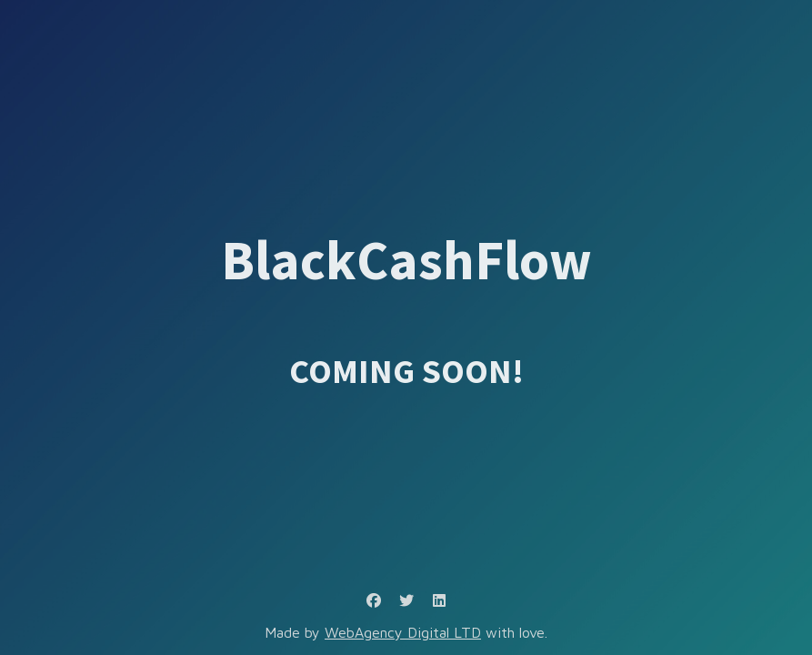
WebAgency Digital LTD (403, 632)
